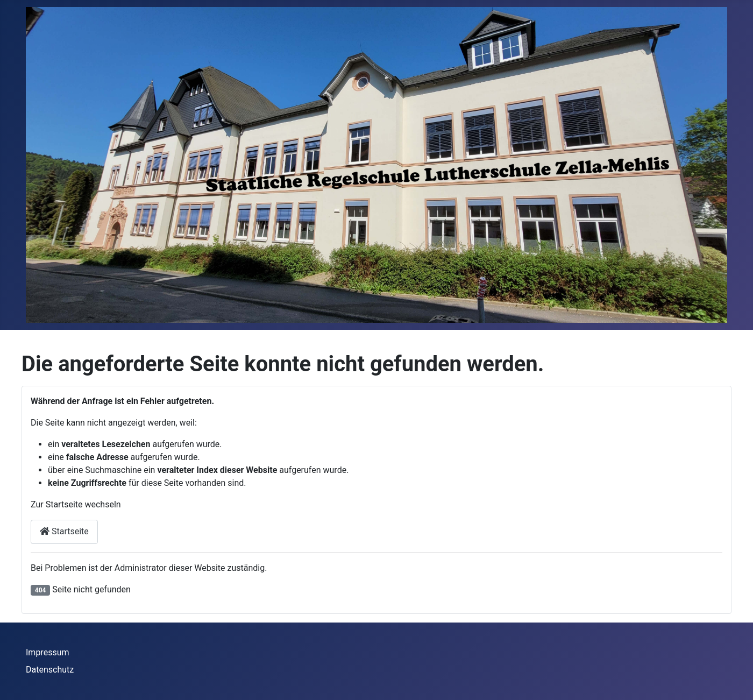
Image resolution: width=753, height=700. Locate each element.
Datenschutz (50, 670)
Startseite (64, 531)
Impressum (48, 652)
